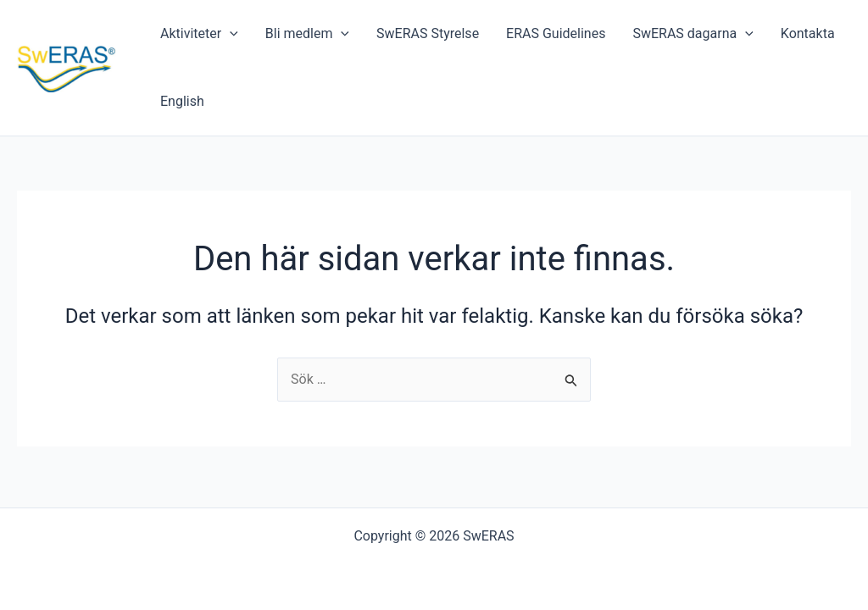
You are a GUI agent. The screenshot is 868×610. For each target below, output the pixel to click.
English (182, 101)
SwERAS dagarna (693, 34)
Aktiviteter (199, 34)
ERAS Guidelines (556, 33)
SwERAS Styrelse (428, 33)
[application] (230, 34)
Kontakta (808, 33)
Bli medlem (307, 34)
